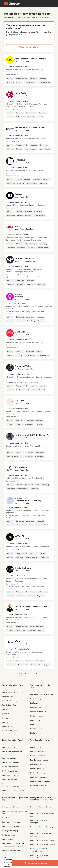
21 (37, 674)
